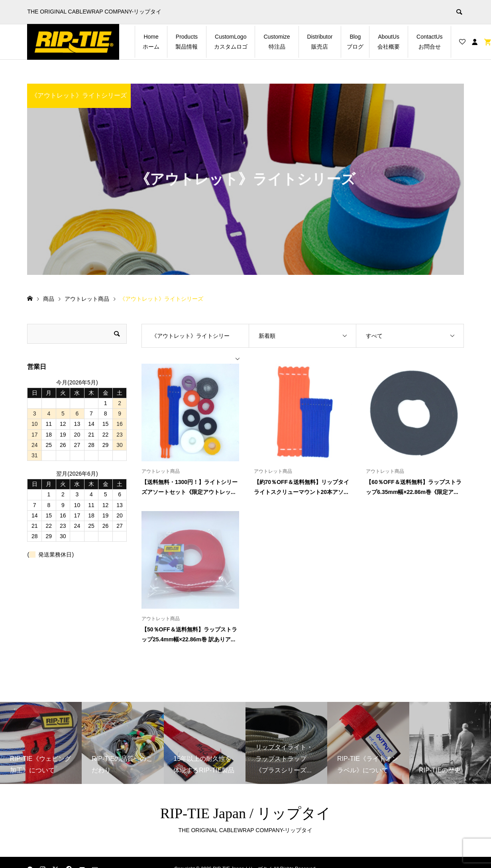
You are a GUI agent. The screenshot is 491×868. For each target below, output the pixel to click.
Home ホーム (153, 42)
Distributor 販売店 (323, 42)
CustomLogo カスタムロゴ (233, 42)
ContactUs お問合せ (432, 42)
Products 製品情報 (189, 42)
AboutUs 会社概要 (391, 42)
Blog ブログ (356, 42)
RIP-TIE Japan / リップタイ (245, 813)
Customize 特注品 (279, 42)
